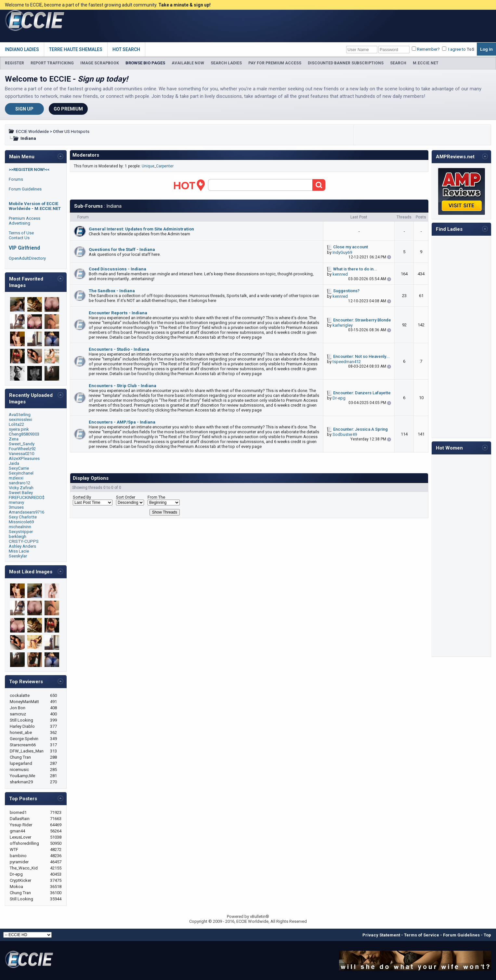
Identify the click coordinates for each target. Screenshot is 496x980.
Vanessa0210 (21, 454)
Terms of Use (21, 233)
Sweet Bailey (21, 493)
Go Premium (68, 109)
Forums (16, 179)
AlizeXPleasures (24, 458)
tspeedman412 (347, 362)
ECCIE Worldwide (32, 131)
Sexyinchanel (21, 473)
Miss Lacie (19, 551)
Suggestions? (346, 291)
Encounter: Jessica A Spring (360, 429)
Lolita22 (16, 424)
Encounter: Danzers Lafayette (362, 393)
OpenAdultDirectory (27, 258)
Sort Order (126, 497)
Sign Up (24, 109)
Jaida (14, 463)
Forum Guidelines (25, 189)
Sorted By (82, 497)
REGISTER (14, 63)
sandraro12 (20, 483)
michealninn (20, 527)
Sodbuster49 (345, 434)
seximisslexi (20, 419)
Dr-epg (339, 398)
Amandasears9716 (26, 512)
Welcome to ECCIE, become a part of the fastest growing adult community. (108, 5)
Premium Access (25, 218)
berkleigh (18, 536)
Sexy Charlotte (23, 517)
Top (487, 935)
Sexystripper (21, 532)
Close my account (351, 247)
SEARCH (398, 63)
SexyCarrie (19, 468)
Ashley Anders (22, 546)
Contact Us (19, 238)
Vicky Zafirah (21, 488)
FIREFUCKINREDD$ (27, 497)
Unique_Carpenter (158, 166)
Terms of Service (422, 935)
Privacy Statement (381, 935)
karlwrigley (343, 325)
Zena (14, 439)
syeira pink (19, 429)
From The (156, 497)
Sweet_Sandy (22, 444)
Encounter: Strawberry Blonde (362, 320)
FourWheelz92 (22, 449)
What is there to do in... (355, 269)
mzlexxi (16, 478)
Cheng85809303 (24, 434)
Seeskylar (18, 556)
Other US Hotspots (71, 131)
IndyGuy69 (342, 252)
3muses (16, 507)
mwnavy (16, 502)
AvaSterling (20, 415)
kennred (340, 274)
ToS (470, 49)
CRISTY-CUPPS (24, 541)
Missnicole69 (21, 522)
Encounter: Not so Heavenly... (361, 356)
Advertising (20, 223)
